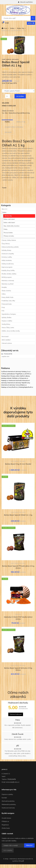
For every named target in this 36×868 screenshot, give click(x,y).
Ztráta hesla (6, 828)
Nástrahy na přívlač (8, 284)
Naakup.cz (5, 380)
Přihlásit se (5, 821)
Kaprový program (7, 267)
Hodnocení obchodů (15, 380)
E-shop (6, 859)
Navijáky (4, 287)
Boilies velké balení (9, 223)
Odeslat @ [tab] (21, 122)
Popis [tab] (7, 122)
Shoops (13, 376)
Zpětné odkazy (25, 376)
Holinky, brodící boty (8, 264)
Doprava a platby (7, 794)
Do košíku (20, 96)
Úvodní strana (6, 818)
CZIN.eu (4, 374)
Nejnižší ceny (26, 383)
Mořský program (7, 277)
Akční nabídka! (6, 340)
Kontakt (4, 798)
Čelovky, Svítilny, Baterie (9, 240)
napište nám (5, 356)
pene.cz (5, 769)
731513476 (12, 779)
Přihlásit (29, 845)
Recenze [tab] (8, 132)
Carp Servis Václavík (10, 59)
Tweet (4, 188)
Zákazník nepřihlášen (25, 2)
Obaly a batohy (6, 291)
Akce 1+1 (4, 209)
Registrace (5, 825)
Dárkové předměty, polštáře (10, 247)
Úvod (4, 28)
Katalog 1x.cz (26, 371)
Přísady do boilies (9, 236)
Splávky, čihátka (6, 317)
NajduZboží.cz (28, 387)
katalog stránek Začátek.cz (10, 378)
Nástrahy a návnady (8, 281)
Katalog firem (6, 376)
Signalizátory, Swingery (9, 314)
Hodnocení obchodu (8, 808)
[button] (31, 23)
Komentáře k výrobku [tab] (14, 127)
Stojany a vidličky (7, 321)
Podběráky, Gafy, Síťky (8, 301)
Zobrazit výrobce (7, 343)
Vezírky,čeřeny (6, 324)
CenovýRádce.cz (21, 385)
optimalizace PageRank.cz (16, 374)
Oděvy (4, 294)
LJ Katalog (20, 387)
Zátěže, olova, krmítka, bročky (11, 331)
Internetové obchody (14, 383)
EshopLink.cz (24, 378)
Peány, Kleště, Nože (8, 297)
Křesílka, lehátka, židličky (9, 274)
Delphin (18, 614)
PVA (3, 311)
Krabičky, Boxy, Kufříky (8, 270)
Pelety (6, 229)
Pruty (3, 307)
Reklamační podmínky (9, 804)
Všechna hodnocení (16, 714)
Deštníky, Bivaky (6, 250)
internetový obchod (16, 859)
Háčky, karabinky (7, 260)
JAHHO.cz (28, 374)
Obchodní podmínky (8, 801)
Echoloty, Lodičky (7, 257)
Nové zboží (5, 336)
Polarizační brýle (7, 304)
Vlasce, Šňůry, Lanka (8, 328)
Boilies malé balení (9, 219)
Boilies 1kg (21, 28)
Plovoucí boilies (8, 233)
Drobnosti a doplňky (8, 254)
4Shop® (21, 861)
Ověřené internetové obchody (11, 371)
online (18, 376)
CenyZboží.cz (13, 387)
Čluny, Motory (6, 244)
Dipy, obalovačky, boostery (12, 226)
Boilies (12, 28)
